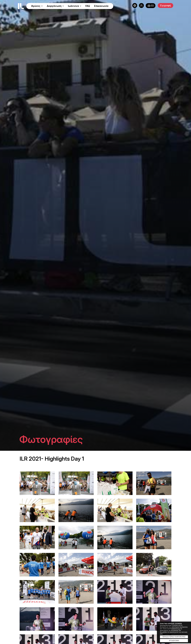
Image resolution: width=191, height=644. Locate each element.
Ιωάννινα (75, 6)
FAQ (88, 6)
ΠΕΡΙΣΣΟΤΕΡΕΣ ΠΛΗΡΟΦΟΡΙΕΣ (174, 637)
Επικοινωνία (101, 6)
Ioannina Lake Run (21, 6)
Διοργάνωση (55, 6)
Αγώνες (37, 6)
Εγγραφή (165, 5)
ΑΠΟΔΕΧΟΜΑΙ (174, 641)
